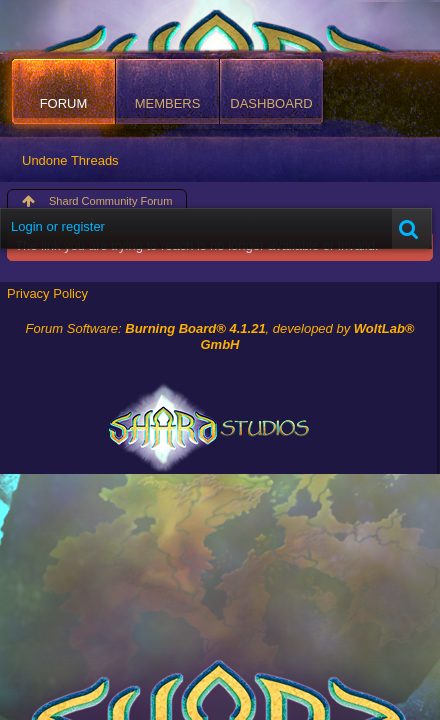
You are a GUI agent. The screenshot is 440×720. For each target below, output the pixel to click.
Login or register (58, 226)
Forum (64, 103)
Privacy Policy (47, 293)
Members (168, 103)
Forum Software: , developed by (220, 337)
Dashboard (271, 103)
